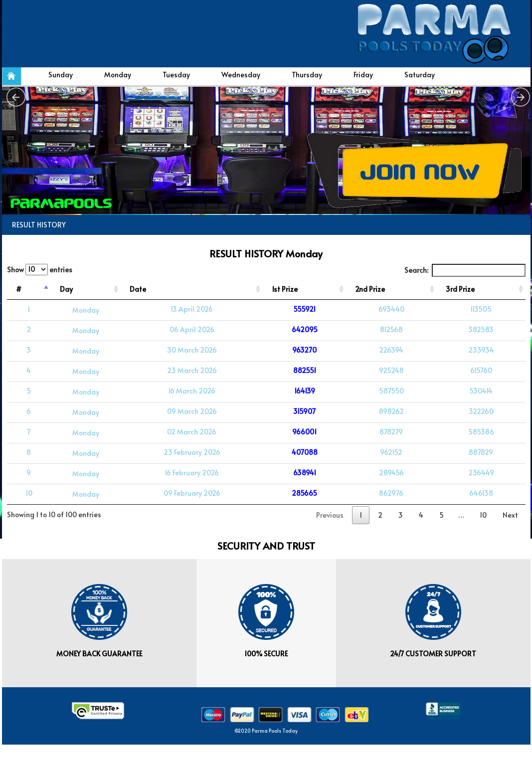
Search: (465, 270)
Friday (363, 75)
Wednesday (241, 75)
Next (510, 515)
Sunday (61, 75)
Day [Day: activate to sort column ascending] (66, 289)
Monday (118, 75)
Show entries (40, 270)
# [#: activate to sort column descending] (19, 289)
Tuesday (176, 75)
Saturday (420, 75)
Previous (330, 515)
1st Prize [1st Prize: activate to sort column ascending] (285, 289)
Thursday (307, 75)
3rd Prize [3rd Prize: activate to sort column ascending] (460, 289)
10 (483, 515)
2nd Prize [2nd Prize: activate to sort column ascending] (370, 289)
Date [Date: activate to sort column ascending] (138, 289)
